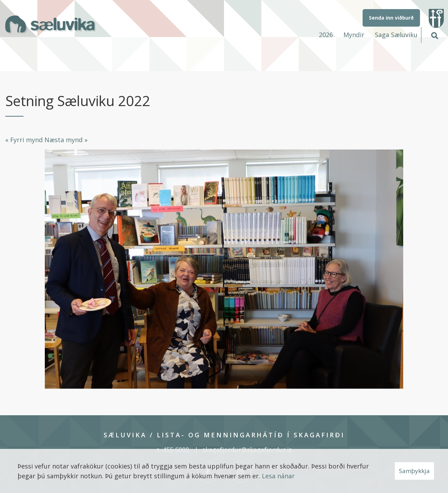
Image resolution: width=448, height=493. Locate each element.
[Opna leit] (435, 34)
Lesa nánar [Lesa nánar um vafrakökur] (278, 476)
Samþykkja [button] (414, 471)
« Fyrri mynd (24, 140)
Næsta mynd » (66, 140)
